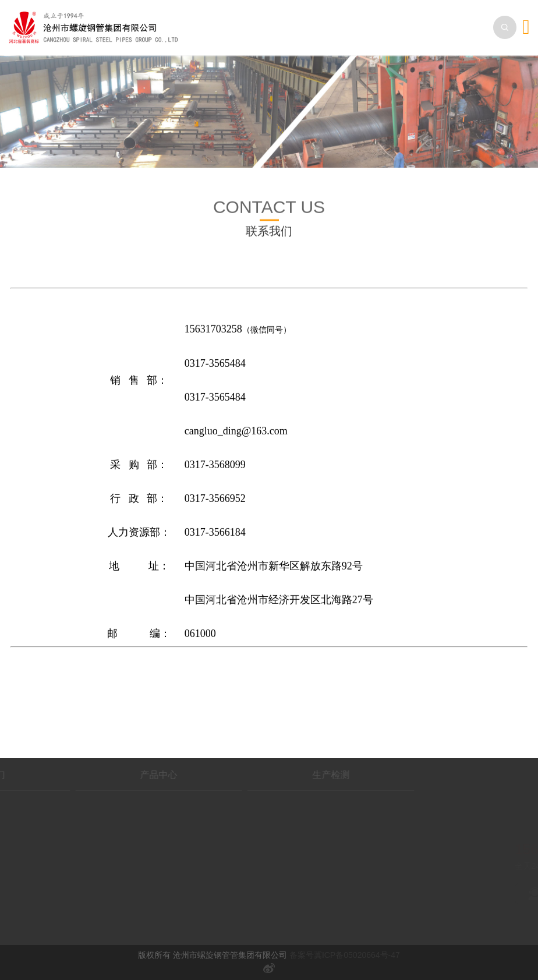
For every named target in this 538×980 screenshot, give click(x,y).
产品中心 (112, 775)
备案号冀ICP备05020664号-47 (345, 955)
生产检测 (285, 775)
